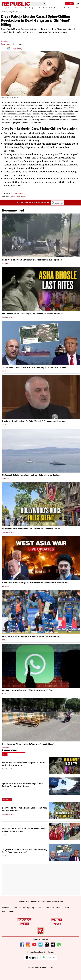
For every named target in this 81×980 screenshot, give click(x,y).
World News (6, 371)
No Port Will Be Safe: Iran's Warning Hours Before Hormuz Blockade (31, 475)
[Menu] (76, 4)
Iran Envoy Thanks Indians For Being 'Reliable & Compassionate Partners (33, 421)
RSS (4, 912)
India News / (10, 8)
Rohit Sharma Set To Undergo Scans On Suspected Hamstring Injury (31, 636)
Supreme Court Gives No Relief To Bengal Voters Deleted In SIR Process (24, 830)
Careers (11, 912)
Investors (68, 908)
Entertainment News (8, 317)
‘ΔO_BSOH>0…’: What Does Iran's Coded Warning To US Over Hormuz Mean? (35, 367)
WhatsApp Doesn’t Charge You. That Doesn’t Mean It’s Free (27, 690)
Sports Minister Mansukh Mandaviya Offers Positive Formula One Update (22, 785)
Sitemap (40, 908)
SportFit (4, 790)
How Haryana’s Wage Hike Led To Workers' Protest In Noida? (28, 744)
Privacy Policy (29, 908)
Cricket (4, 640)
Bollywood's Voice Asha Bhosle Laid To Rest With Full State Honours (31, 529)
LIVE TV (69, 4)
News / (3, 8)
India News (6, 44)
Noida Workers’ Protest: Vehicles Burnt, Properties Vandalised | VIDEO (32, 260)
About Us (6, 908)
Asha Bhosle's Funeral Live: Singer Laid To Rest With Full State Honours (32, 314)
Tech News (5, 694)
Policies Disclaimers (54, 908)
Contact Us (16, 908)
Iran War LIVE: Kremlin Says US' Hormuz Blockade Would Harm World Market (35, 583)
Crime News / (20, 8)
